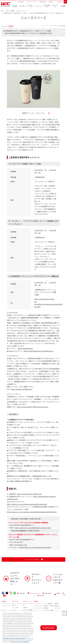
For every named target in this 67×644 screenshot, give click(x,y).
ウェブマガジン (58, 608)
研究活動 (56, 604)
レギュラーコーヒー (6, 604)
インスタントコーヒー (6, 607)
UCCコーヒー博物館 (28, 610)
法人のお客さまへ (47, 6)
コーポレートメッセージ (39, 609)
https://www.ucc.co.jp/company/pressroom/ (36, 547)
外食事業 (46, 608)
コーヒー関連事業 (48, 604)
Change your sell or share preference (20, 642)
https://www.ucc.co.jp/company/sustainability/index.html (27, 504)
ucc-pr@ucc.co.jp (21, 545)
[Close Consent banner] (65, 613)
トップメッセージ (38, 604)
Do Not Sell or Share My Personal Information (14, 638)
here (10, 623)
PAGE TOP (64, 595)
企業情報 (63, 6)
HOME (2, 11)
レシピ (14, 610)
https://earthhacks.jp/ (25, 348)
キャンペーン (39, 6)
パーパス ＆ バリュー (38, 606)
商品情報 (15, 6)
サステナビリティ (55, 6)
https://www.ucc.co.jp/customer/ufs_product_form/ (33, 528)
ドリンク (4, 610)
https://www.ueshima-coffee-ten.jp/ (29, 494)
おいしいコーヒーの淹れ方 (17, 604)
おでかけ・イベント (31, 6)
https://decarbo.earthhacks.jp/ (22, 389)
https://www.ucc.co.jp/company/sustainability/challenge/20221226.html (32, 512)
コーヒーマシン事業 (48, 610)
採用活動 (56, 606)
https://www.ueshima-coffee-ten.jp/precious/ (33, 407)
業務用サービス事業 (48, 606)
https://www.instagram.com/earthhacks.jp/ (39, 351)
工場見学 (25, 608)
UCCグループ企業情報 (10, 11)
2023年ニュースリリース (21, 11)
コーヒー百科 (15, 608)
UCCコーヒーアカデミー (28, 604)
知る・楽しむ (23, 6)
